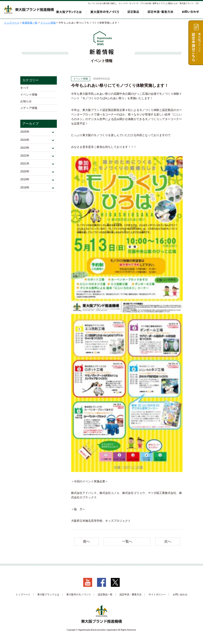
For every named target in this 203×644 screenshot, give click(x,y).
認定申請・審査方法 (161, 14)
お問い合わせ (191, 14)
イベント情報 (29, 96)
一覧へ (127, 541)
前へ (86, 541)
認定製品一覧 (105, 595)
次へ (168, 541)
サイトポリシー (157, 595)
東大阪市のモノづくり (108, 14)
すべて (25, 88)
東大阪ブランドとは (75, 14)
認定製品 (135, 14)
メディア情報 (29, 112)
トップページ (23, 595)
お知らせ (26, 104)
